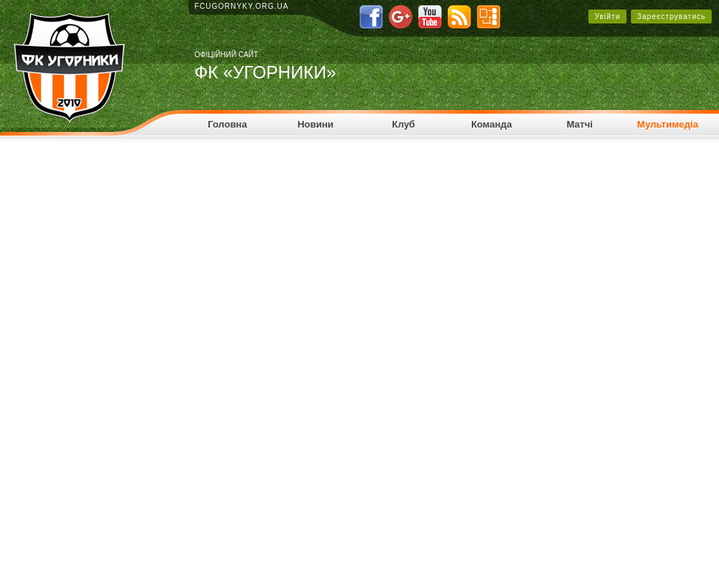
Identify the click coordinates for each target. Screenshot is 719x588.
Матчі (580, 124)
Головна (227, 124)
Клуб (403, 124)
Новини (315, 124)
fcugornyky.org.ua (242, 6)
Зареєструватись (671, 16)
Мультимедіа (667, 124)
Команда (492, 124)
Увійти (607, 16)
